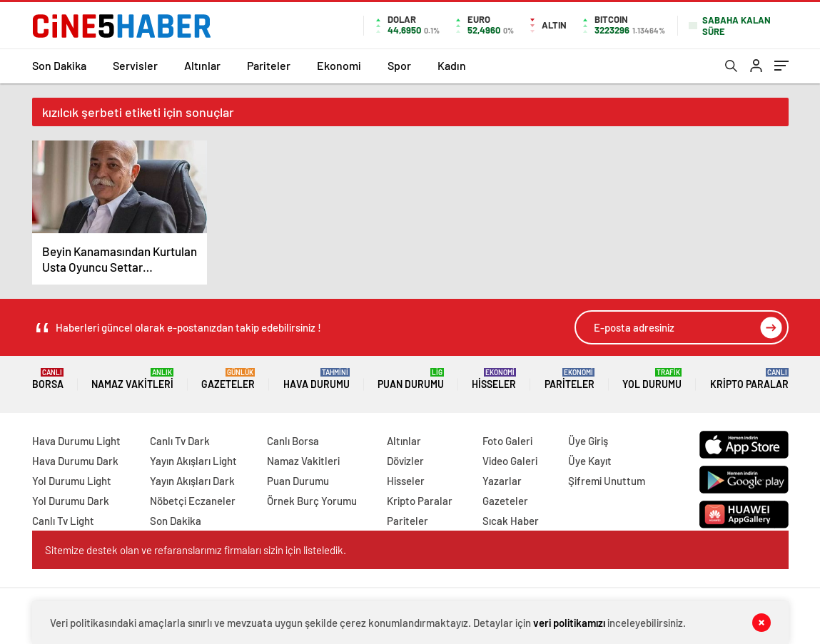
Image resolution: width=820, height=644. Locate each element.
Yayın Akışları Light (193, 461)
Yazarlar (502, 481)
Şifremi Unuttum (607, 481)
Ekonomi (339, 65)
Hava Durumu (317, 379)
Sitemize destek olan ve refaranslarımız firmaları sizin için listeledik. (196, 550)
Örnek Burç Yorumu (312, 501)
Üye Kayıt (590, 461)
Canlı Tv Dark (180, 441)
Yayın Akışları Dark (192, 481)
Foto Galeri (507, 441)
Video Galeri (510, 461)
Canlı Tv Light (63, 521)
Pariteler (269, 65)
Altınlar (202, 65)
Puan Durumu (411, 379)
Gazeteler (228, 379)
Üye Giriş (588, 441)
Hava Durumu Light (76, 441)
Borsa (48, 379)
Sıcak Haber (511, 521)
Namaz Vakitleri (132, 379)
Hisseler (494, 379)
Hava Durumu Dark (75, 461)
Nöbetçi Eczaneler (193, 501)
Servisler (135, 65)
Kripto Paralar (749, 379)
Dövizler (405, 461)
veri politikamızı (569, 623)
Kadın (452, 65)
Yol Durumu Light (72, 481)
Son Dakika (59, 65)
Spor (399, 65)
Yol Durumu (652, 379)
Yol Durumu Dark (71, 501)
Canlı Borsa (293, 441)
